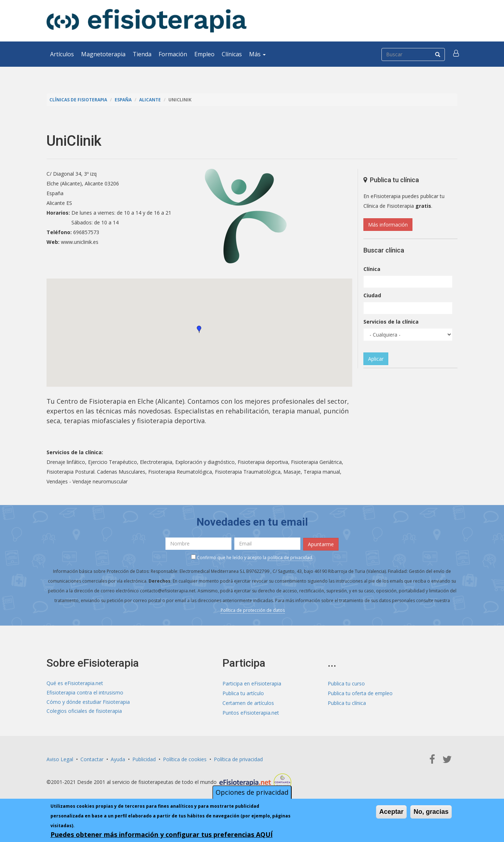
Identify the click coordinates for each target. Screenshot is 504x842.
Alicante (154, 100)
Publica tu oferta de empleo (360, 692)
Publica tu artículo (243, 692)
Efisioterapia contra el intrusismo (85, 692)
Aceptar (391, 812)
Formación (173, 54)
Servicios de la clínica (391, 322)
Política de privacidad (238, 758)
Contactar (92, 758)
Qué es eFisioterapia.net (75, 683)
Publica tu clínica (347, 702)
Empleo (204, 54)
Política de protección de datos (253, 609)
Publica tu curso (346, 683)
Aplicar (376, 359)
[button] (456, 54)
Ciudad (372, 295)
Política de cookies (185, 758)
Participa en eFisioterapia (252, 683)
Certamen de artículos (248, 702)
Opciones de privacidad (252, 792)
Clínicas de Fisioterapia (79, 100)
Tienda (142, 54)
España (126, 100)
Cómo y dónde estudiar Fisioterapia (88, 702)
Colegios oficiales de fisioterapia (84, 712)
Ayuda (118, 758)
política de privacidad (290, 557)
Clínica (372, 269)
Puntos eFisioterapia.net (251, 712)
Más (257, 54)
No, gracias (431, 812)
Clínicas (232, 54)
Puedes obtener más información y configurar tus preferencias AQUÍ (162, 834)
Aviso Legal (60, 758)
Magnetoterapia (103, 54)
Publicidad (144, 758)
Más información (388, 225)
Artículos (62, 54)
